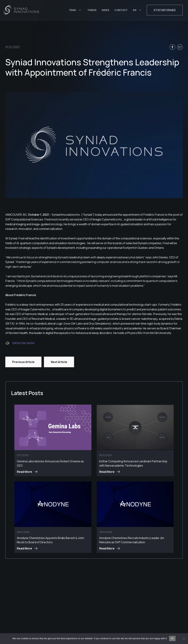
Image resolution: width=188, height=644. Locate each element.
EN (135, 10)
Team (72, 10)
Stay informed (165, 10)
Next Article (59, 362)
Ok (172, 638)
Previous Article (23, 362)
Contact (121, 10)
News (105, 10)
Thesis (92, 10)
